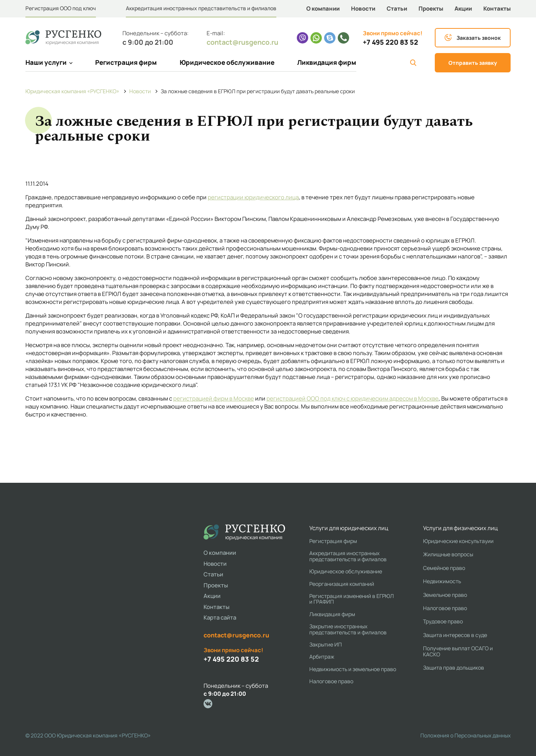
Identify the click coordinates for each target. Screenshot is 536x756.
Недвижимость (442, 581)
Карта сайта (220, 617)
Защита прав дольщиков (454, 668)
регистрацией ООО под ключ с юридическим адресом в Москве (353, 398)
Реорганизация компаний (342, 584)
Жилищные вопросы (448, 554)
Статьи (397, 9)
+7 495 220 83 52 (390, 42)
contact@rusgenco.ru (242, 42)
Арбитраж (322, 657)
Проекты (431, 9)
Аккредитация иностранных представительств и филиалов (201, 8)
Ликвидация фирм (327, 62)
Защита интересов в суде (455, 635)
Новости (363, 9)
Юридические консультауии (458, 541)
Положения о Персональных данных (465, 735)
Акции (463, 9)
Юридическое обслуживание (227, 62)
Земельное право (445, 595)
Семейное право (444, 568)
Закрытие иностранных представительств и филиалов (348, 629)
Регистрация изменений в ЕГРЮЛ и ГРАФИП (352, 599)
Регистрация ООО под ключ (61, 8)
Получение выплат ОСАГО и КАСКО (458, 651)
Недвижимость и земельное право (353, 669)
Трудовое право (443, 621)
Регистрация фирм (126, 62)
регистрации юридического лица (253, 197)
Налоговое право (331, 681)
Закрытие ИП (326, 644)
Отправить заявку (473, 63)
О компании (323, 9)
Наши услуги (49, 62)
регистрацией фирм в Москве (214, 398)
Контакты (497, 9)
